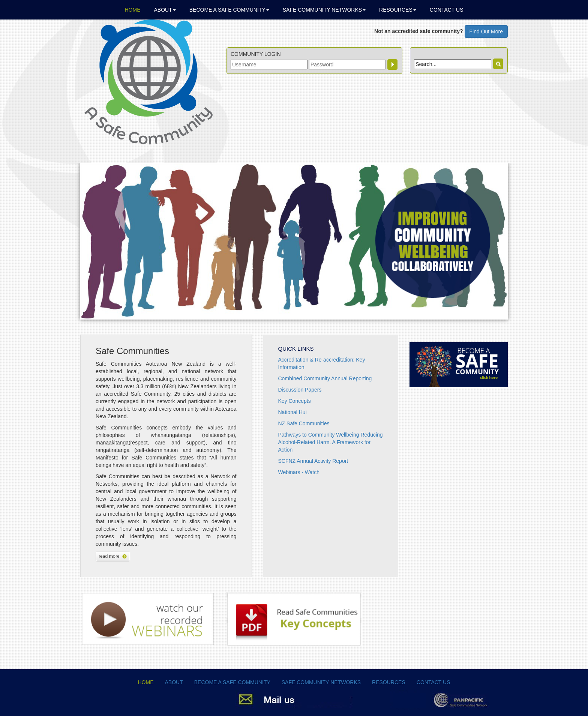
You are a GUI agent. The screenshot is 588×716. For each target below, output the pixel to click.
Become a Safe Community (229, 10)
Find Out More (486, 32)
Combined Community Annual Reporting (325, 378)
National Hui (292, 412)
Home (133, 10)
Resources (398, 10)
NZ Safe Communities (304, 423)
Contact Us (447, 10)
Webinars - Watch (299, 472)
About (165, 10)
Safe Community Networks (324, 10)
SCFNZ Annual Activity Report (313, 461)
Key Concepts (295, 401)
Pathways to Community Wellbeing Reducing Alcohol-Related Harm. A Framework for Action (331, 442)
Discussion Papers (300, 390)
